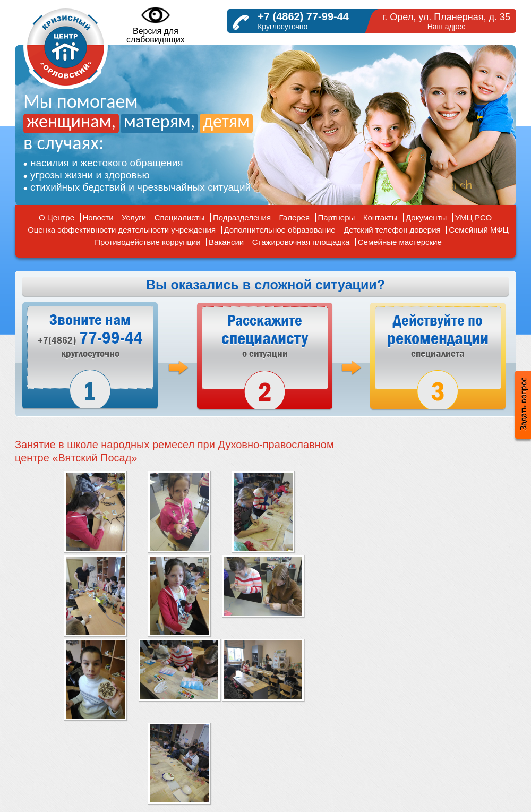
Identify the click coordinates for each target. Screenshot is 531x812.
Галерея (295, 217)
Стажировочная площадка (301, 242)
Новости (98, 217)
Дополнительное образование (280, 230)
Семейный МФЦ (479, 230)
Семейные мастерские (400, 242)
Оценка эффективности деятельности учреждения (122, 230)
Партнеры (337, 217)
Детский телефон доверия (392, 230)
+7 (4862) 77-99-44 (303, 16)
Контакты (380, 217)
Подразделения (242, 217)
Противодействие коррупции (147, 242)
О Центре (57, 217)
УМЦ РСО (473, 217)
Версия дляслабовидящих (156, 24)
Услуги (134, 217)
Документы (426, 217)
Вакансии (226, 242)
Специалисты (180, 217)
